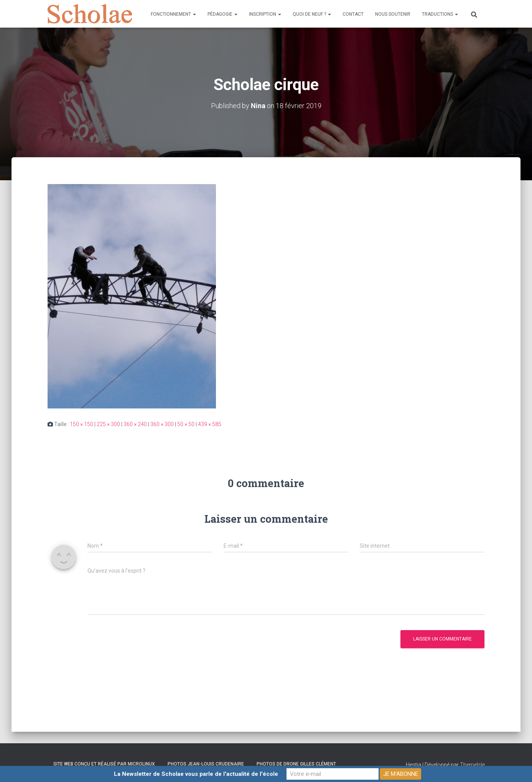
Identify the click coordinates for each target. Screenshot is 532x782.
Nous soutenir (393, 14)
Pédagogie (222, 14)
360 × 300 (162, 424)
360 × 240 (135, 424)
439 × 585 (210, 424)
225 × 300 (108, 424)
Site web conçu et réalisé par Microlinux (104, 764)
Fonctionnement (173, 14)
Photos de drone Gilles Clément (296, 764)
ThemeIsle (472, 765)
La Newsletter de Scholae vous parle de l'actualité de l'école (196, 774)
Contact (353, 14)
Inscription (265, 14)
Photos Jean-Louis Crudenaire (206, 764)
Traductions (440, 14)
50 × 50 (186, 424)
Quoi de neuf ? (312, 14)
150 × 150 (82, 424)
